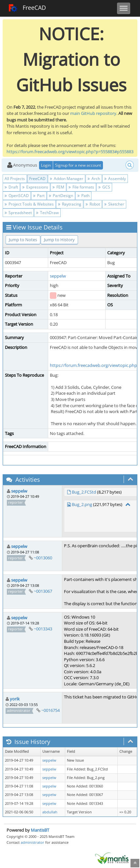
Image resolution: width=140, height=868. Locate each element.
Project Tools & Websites (29, 204)
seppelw (58, 276)
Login (46, 165)
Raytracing (70, 204)
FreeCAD (27, 8)
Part (39, 196)
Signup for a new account (78, 165)
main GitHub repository (93, 113)
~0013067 (43, 591)
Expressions (35, 187)
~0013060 (43, 558)
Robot (93, 204)
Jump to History (59, 240)
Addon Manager (67, 179)
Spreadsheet (18, 213)
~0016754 (50, 710)
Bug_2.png (82, 504)
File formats (81, 187)
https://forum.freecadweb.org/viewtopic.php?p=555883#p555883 (70, 152)
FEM (58, 187)
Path (83, 196)
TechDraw (47, 213)
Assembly (115, 179)
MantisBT (40, 830)
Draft (11, 187)
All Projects (15, 179)
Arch (94, 179)
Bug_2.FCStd (84, 492)
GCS (104, 187)
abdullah (50, 812)
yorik (15, 699)
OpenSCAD (17, 196)
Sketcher (114, 204)
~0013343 (43, 629)
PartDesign (61, 196)
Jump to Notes (23, 240)
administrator (32, 842)
